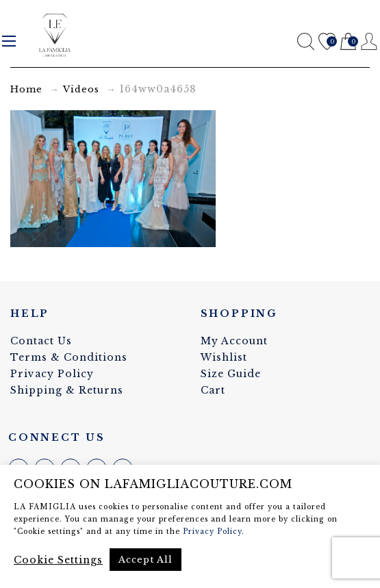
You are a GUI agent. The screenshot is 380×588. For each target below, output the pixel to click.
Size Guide (231, 374)
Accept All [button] (145, 560)
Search (306, 41)
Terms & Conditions (69, 357)
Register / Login (369, 41)
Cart (348, 42)
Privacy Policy (52, 374)
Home (26, 89)
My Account (234, 341)
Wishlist (327, 42)
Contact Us (41, 341)
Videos (81, 89)
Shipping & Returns (67, 390)
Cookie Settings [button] (58, 560)
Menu (9, 41)
